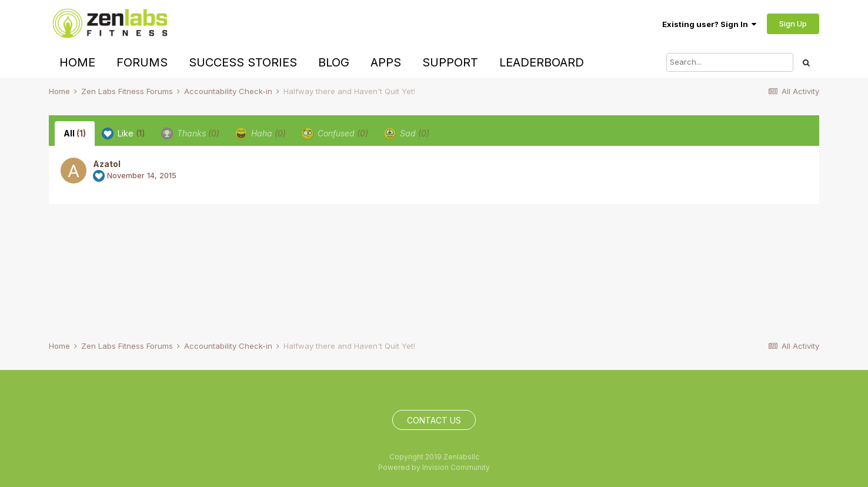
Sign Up (793, 24)
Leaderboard (542, 62)
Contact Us (434, 420)
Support (450, 62)
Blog (334, 62)
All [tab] (75, 133)
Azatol (107, 164)
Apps (386, 62)
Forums (142, 62)
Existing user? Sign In (709, 24)
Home (77, 62)
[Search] (730, 62)
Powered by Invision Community (434, 467)
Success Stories (243, 62)
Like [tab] (123, 134)
